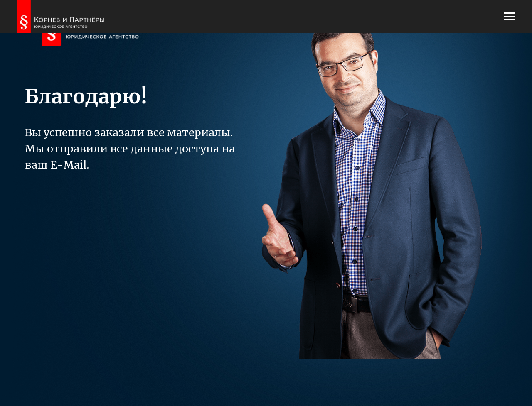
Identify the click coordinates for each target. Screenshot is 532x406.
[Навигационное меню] (510, 17)
